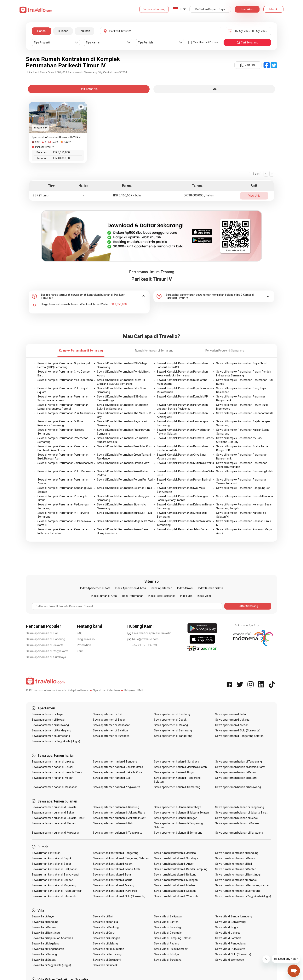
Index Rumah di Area (104, 596)
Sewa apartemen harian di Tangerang (239, 762)
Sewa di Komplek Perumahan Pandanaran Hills (245, 413)
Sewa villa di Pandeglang (230, 943)
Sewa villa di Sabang (44, 954)
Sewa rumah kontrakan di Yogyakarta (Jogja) (243, 896)
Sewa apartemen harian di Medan (53, 778)
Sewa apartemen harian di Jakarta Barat (240, 767)
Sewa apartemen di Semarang (173, 730)
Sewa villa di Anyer (43, 916)
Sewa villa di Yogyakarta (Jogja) (51, 965)
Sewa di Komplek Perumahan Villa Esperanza (65, 380)
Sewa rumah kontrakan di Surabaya (176, 858)
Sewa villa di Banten (166, 922)
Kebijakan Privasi (78, 690)
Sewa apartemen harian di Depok (236, 772)
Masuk (273, 9)
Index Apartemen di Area (131, 588)
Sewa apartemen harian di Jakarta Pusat (118, 772)
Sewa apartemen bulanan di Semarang (178, 833)
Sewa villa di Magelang (46, 943)
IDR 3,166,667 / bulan (128, 195)
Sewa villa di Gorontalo (168, 933)
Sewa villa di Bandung (45, 922)
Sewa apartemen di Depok (170, 720)
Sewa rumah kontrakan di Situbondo (54, 896)
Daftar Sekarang (248, 606)
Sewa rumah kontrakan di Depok (52, 858)
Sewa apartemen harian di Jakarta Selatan (180, 767)
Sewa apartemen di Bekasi (48, 720)
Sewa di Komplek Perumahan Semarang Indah (245, 471)
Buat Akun (247, 9)
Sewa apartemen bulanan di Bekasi (53, 813)
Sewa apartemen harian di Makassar (54, 787)
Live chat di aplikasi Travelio (149, 633)
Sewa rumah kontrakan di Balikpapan (55, 869)
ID (181, 9)
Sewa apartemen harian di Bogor (174, 772)
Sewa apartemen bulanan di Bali (113, 823)
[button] (89, 296)
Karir (80, 651)
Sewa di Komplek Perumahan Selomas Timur (125, 488)
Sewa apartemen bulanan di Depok (237, 818)
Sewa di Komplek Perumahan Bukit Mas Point (125, 446)
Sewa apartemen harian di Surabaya (177, 762)
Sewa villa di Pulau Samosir (171, 949)
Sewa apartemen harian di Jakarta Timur (57, 772)
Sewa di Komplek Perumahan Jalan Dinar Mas (66, 463)
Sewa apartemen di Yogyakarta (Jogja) (56, 741)
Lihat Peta (248, 65)
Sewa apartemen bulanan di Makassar (55, 833)
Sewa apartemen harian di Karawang (238, 787)
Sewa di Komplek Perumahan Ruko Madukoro (65, 471)
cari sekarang (247, 42)
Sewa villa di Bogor (227, 927)
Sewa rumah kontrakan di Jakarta (175, 853)
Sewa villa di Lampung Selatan (173, 938)
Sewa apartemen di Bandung (46, 639)
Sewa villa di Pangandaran (48, 949)
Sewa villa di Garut (104, 933)
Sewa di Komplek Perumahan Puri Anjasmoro (65, 413)
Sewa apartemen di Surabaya (46, 657)
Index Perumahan (133, 596)
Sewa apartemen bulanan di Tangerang (240, 807)
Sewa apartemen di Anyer (48, 714)
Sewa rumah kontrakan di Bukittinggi (238, 875)
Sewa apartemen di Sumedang (51, 736)
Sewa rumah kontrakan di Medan (174, 885)
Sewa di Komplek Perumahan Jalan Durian (183, 529)
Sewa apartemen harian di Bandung (115, 762)
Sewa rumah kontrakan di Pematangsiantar (242, 885)
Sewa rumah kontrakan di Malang (114, 885)
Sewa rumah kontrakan (46, 853)
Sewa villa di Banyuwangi (231, 922)
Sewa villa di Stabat (44, 960)
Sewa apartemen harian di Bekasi (52, 767)
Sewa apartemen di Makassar (111, 725)
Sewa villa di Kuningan (106, 938)
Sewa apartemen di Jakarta (45, 645)
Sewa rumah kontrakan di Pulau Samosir (57, 891)
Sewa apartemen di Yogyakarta (47, 651)
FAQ (80, 633)
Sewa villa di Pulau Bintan (109, 949)
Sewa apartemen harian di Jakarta (53, 762)
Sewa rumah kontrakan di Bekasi (235, 858)
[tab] (89, 296)
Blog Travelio (86, 639)
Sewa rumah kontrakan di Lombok (236, 880)
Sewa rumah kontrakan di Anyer (174, 864)
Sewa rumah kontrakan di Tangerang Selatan (121, 858)
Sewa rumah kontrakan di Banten (236, 869)
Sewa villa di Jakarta (228, 933)
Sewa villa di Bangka (105, 922)
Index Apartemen (162, 588)
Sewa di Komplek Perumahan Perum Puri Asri (125, 480)
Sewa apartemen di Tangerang (173, 736)
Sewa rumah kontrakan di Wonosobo (177, 896)
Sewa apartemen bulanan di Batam (237, 823)
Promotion (84, 645)
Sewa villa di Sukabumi (107, 960)
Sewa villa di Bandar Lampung (234, 916)
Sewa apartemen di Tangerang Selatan (239, 736)
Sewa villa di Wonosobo (230, 960)
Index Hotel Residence (162, 596)
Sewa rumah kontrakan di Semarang (238, 891)
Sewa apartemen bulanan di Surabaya (178, 807)
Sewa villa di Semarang (107, 954)
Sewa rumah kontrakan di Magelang (54, 885)
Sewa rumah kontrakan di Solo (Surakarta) (119, 896)
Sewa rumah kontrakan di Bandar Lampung (181, 869)
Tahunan (85, 31)
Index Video (205, 596)
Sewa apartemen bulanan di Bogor (175, 818)
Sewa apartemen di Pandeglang (51, 730)
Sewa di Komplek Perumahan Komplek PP (182, 397)
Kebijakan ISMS (134, 690)
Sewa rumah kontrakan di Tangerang (116, 853)
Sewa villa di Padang (167, 943)
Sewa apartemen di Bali (42, 633)
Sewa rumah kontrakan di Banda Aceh (117, 869)
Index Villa (186, 596)
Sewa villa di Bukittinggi (46, 933)
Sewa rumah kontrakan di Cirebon (53, 880)
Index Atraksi (185, 588)
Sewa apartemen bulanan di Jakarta (54, 807)
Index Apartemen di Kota (95, 588)
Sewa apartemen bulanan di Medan (54, 823)
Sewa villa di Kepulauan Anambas (52, 938)
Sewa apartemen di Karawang (50, 725)
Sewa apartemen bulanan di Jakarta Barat (241, 813)
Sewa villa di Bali (103, 916)
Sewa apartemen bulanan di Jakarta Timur (58, 818)
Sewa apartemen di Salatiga (110, 730)
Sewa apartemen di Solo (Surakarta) (238, 730)
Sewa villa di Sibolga (166, 954)
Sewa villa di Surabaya (168, 960)
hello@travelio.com (143, 639)
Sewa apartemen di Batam (232, 714)
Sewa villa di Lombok (228, 938)
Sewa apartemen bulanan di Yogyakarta (118, 833)
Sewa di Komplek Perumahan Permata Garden (185, 438)
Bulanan (63, 31)
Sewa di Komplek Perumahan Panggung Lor (243, 488)
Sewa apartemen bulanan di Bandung (116, 807)
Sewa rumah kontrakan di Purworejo (115, 891)
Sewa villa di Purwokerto (230, 949)
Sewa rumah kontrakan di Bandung (237, 853)
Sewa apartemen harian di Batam (236, 778)
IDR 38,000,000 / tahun (198, 195)
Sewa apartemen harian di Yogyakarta (117, 787)
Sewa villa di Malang (105, 943)
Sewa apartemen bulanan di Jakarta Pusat (119, 818)
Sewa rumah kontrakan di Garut (112, 880)
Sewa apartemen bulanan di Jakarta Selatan (181, 813)
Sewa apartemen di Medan (232, 725)
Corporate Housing (154, 9)
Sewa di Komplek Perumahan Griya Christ (241, 363)
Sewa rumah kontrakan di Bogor (51, 864)
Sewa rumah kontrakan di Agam (113, 864)
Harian (41, 31)
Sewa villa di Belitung (106, 927)
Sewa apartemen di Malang (171, 725)
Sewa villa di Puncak (105, 965)
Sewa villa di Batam (44, 927)
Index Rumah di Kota (211, 588)
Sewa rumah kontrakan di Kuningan (176, 880)
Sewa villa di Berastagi (168, 927)
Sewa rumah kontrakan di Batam (113, 875)
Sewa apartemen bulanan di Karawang (239, 833)
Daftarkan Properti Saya (210, 9)
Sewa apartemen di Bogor (109, 720)
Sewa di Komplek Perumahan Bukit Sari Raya (124, 513)
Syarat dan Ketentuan (106, 690)
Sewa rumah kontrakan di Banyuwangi (55, 875)
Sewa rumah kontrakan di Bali (234, 864)
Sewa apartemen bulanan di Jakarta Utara (119, 813)
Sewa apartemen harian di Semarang (177, 787)
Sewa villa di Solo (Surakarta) (233, 954)
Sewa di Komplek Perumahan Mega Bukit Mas (125, 521)
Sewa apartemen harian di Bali (112, 778)
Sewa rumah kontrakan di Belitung (175, 875)
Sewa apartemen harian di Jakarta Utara (118, 767)
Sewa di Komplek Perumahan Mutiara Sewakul (185, 463)
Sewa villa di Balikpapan (169, 916)
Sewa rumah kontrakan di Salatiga (175, 891)
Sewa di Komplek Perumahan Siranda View (123, 463)
